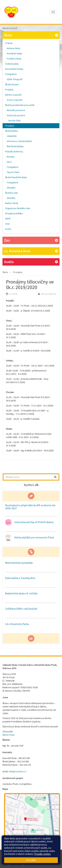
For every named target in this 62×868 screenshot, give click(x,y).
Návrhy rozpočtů (13, 95)
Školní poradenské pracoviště (20, 105)
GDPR (8, 219)
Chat (7, 224)
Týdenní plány (12, 64)
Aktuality (11, 188)
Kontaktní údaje (14, 53)
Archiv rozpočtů (15, 100)
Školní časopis (12, 84)
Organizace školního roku (18, 208)
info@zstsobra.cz (18, 771)
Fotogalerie (11, 74)
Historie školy (13, 48)
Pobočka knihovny (14, 151)
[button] (55, 477)
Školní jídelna (11, 131)
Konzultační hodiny (14, 69)
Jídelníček (12, 136)
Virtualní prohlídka (14, 213)
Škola (31, 35)
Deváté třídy (15, 121)
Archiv (8, 229)
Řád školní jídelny (15, 146)
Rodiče (31, 262)
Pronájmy (10, 126)
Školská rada (11, 193)
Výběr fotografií (15, 79)
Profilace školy (14, 59)
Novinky (11, 157)
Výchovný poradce (16, 115)
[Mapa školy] (32, 821)
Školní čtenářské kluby (16, 177)
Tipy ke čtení (13, 172)
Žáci (31, 240)
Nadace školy (12, 203)
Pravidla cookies (42, 854)
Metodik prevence (16, 110)
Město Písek (9, 735)
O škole (9, 43)
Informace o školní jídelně (19, 141)
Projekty (9, 90)
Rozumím (31, 860)
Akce (9, 162)
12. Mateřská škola (31, 251)
